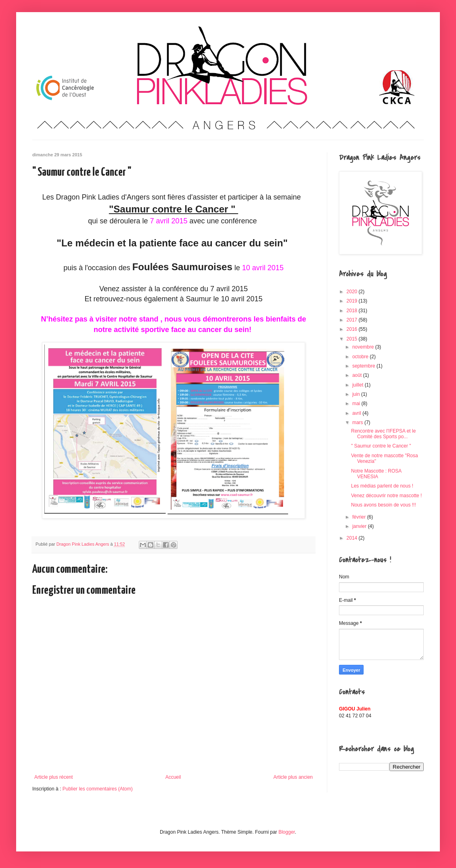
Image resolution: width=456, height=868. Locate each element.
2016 (353, 329)
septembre (364, 366)
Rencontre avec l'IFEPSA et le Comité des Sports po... (383, 434)
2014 (353, 538)
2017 (353, 320)
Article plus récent (53, 777)
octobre (361, 357)
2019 (353, 301)
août (358, 375)
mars (358, 422)
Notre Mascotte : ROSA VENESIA (376, 474)
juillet (359, 385)
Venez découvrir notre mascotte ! (386, 496)
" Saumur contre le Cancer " (381, 446)
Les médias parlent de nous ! (382, 486)
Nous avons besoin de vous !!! (384, 505)
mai (357, 404)
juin (357, 394)
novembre (364, 347)
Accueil (173, 777)
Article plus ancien (293, 777)
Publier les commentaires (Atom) (98, 789)
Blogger (287, 832)
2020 (353, 292)
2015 (353, 339)
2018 (353, 311)
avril (357, 413)
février (360, 517)
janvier (360, 526)
